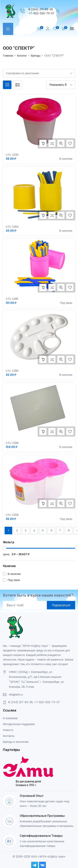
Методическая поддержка (19, 724)
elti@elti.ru (16, 695)
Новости (8, 730)
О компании (10, 718)
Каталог (22, 56)
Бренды (36, 56)
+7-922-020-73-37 (41, 13)
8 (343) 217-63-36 (41, 9)
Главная (8, 56)
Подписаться (61, 605)
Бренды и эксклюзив (16, 742)
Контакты (9, 736)
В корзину (43, 143)
